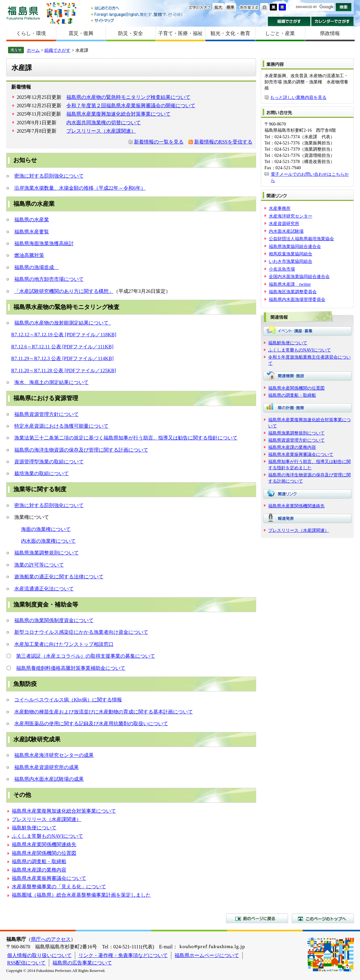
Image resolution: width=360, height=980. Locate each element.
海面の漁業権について (46, 529)
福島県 (23, 13)
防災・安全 (131, 33)
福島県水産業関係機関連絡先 (44, 844)
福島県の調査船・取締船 (39, 861)
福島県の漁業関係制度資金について (54, 620)
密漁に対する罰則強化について (49, 176)
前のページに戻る (257, 918)
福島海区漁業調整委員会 (293, 292)
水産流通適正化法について (44, 589)
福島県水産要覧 (32, 232)
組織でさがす (289, 21)
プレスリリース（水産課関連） (101, 131)
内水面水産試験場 (286, 231)
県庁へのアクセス (51, 939)
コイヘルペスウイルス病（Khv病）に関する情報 (68, 700)
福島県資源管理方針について (47, 414)
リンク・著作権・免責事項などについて (123, 955)
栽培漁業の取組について (42, 473)
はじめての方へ (137, 9)
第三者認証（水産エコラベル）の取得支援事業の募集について (86, 656)
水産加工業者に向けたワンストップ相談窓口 (64, 644)
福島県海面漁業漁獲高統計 (44, 243)
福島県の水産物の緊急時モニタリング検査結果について (128, 97)
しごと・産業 (280, 33)
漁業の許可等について (39, 565)
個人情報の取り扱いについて (39, 955)
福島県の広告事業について (82, 963)
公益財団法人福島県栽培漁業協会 (301, 239)
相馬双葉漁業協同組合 (291, 254)
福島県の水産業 (32, 220)
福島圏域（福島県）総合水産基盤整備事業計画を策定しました (81, 895)
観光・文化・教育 (230, 33)
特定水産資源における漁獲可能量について (61, 426)
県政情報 (330, 33)
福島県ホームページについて (207, 955)
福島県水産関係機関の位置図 (44, 853)
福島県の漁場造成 (37, 267)
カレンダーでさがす (333, 21)
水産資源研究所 (284, 223)
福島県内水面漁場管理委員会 (297, 299)
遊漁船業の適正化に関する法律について (59, 577)
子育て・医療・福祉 (180, 33)
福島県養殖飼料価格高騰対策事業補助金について (71, 668)
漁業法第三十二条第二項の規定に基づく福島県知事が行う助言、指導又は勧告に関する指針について (126, 438)
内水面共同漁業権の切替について (104, 123)
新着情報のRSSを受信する (223, 142)
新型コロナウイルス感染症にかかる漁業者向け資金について (81, 632)
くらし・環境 (31, 33)
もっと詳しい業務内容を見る (298, 97)
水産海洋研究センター (291, 216)
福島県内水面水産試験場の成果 (49, 779)
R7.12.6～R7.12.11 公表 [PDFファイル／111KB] (62, 347)
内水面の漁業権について (48, 541)
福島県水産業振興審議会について (49, 878)
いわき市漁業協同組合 (291, 261)
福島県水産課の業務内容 (39, 870)
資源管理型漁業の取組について (49, 462)
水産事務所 (280, 208)
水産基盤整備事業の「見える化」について (59, 887)
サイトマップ (137, 20)
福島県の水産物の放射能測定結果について (63, 323)
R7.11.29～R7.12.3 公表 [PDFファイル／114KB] (62, 358)
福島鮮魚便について (34, 828)
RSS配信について (26, 963)
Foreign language (137, 14)
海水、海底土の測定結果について (51, 382)
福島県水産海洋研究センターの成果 (54, 755)
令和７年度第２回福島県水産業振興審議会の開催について (131, 106)
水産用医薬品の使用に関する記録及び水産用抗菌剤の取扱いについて (91, 724)
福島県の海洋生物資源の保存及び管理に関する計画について (81, 450)
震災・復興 (81, 33)
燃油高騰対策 (29, 255)
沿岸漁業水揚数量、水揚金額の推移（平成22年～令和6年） (80, 188)
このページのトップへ (323, 918)
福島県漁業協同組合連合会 (295, 246)
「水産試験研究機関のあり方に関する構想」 (64, 291)
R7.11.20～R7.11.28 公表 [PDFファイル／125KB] (64, 371)
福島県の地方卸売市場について (49, 279)
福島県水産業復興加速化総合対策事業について (118, 114)
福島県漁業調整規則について (47, 553)
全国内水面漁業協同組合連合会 (299, 276)
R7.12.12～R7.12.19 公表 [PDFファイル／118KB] (64, 335)
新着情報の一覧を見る (159, 142)
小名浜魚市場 (282, 269)
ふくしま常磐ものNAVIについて (47, 836)
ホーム (33, 50)
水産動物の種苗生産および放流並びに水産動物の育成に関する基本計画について (104, 712)
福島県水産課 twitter (290, 284)
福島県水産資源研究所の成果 (47, 767)
